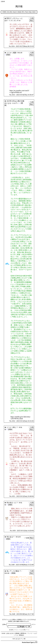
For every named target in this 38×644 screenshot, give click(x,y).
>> (28, 630)
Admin (34, 12)
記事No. (16, 624)
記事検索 (17, 633)
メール (16, 635)
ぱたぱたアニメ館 (20, 639)
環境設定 (21, 635)
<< (19, 630)
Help (30, 12)
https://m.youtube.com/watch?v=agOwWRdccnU (19, 91)
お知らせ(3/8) (10, 633)
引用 (31, 18)
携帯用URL (24, 633)
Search (15, 12)
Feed (26, 12)
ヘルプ (35, 633)
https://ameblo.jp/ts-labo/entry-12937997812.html (21, 418)
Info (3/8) (9, 12)
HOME (4, 12)
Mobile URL (21, 12)
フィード (30, 633)
